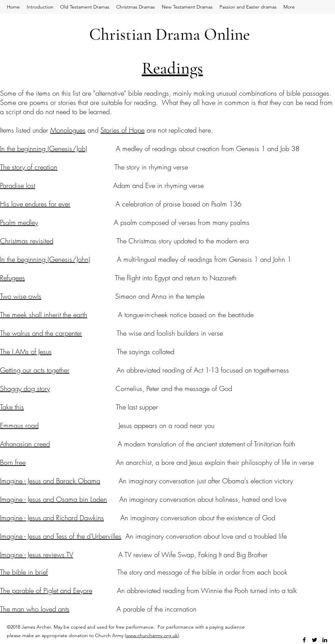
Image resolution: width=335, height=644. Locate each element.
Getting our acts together (35, 370)
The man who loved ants (35, 609)
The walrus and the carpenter (41, 333)
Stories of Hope (123, 130)
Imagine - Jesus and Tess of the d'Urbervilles (61, 536)
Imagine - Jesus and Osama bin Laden (53, 499)
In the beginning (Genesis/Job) (44, 149)
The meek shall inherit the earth (44, 315)
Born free (13, 462)
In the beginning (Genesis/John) (45, 259)
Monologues (68, 130)
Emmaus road (19, 425)
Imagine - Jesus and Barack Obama (50, 481)
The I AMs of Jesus (26, 352)
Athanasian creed (25, 444)
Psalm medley (19, 222)
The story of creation (29, 167)
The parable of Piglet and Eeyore (46, 591)
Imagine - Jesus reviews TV (37, 555)
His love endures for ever (35, 204)
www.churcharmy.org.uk (152, 635)
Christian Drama (145, 34)
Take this (12, 407)
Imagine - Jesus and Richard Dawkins (52, 518)
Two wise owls (21, 296)
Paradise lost (18, 185)
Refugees (12, 278)
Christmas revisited (27, 241)
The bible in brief (24, 572)
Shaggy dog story (25, 388)
